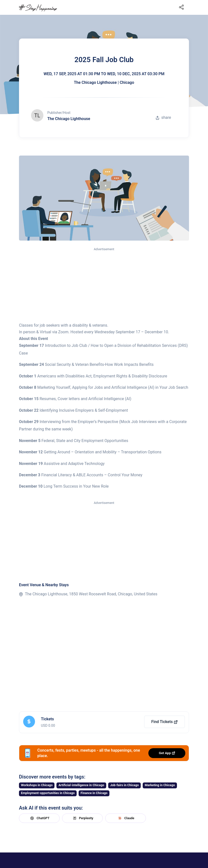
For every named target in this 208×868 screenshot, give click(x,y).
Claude (125, 818)
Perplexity (83, 818)
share (163, 117)
